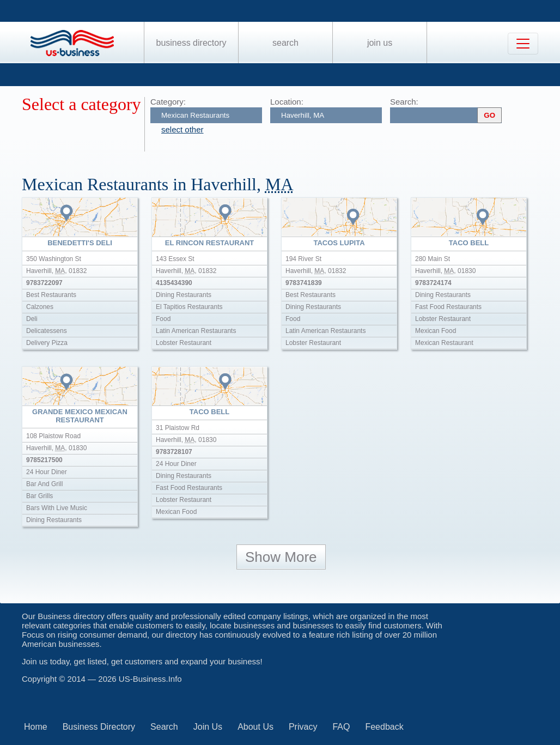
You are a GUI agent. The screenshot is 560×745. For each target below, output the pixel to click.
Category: (168, 102)
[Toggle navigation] (523, 44)
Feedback (384, 727)
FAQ (341, 727)
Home (36, 727)
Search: (404, 102)
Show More (281, 557)
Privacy (303, 727)
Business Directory (191, 43)
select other (182, 129)
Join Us (380, 43)
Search (285, 43)
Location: (287, 102)
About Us (255, 727)
